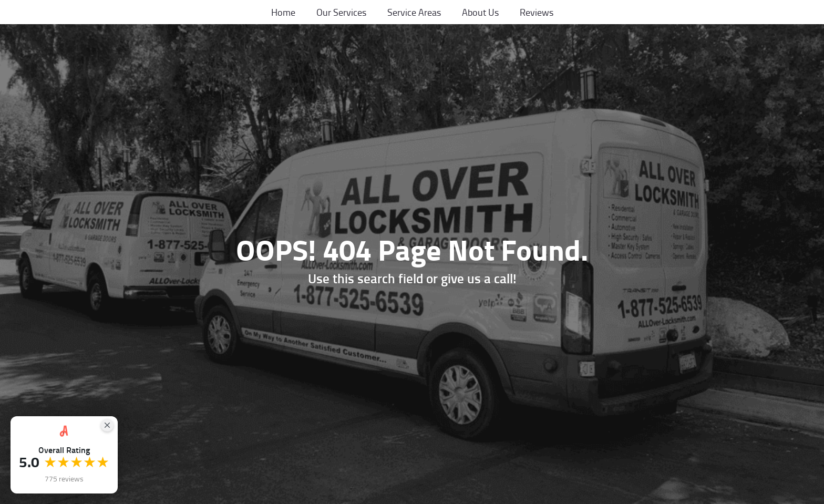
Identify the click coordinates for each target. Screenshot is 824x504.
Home (283, 12)
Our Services (341, 12)
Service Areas (414, 12)
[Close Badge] (107, 425)
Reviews (537, 12)
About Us (480, 12)
